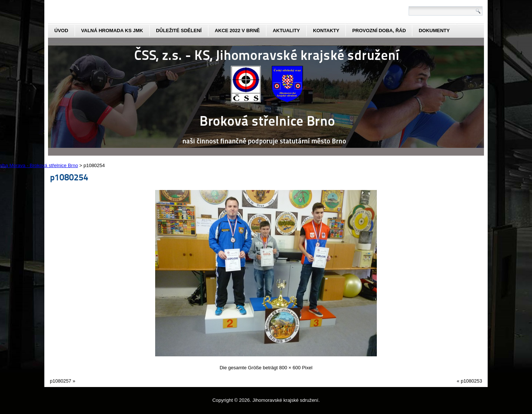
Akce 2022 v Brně (237, 30)
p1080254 (69, 177)
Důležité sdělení (179, 30)
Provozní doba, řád (379, 30)
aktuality (286, 30)
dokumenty (434, 30)
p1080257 (61, 381)
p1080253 (471, 381)
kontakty (326, 30)
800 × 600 (290, 368)
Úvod (61, 30)
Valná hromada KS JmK (112, 30)
